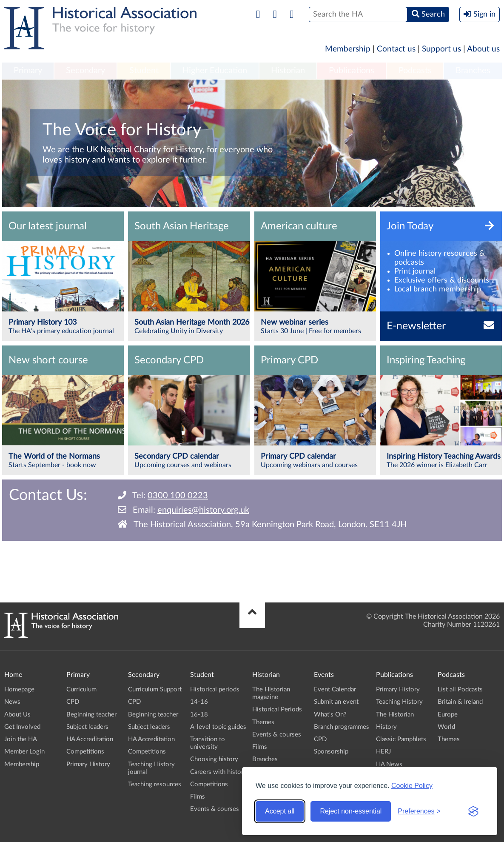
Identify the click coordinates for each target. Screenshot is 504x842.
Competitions (85, 752)
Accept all (280, 811)
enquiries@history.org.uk (203, 510)
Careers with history (218, 772)
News (12, 702)
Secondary (85, 71)
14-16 (199, 702)
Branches (473, 71)
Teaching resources (155, 784)
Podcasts (415, 71)
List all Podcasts (460, 689)
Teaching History (399, 702)
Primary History (88, 764)
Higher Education (215, 71)
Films (198, 797)
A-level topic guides (218, 727)
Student (144, 71)
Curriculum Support (155, 689)
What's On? (330, 715)
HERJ (383, 752)
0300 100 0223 (178, 496)
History (386, 727)
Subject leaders (87, 727)
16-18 (199, 715)
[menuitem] (28, 71)
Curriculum (81, 689)
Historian (288, 71)
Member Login (24, 752)
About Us (17, 715)
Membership (348, 49)
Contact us (396, 49)
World (446, 727)
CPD (73, 702)
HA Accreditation (90, 739)
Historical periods (215, 689)
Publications (352, 71)
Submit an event (336, 702)
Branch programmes (342, 727)
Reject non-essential (351, 811)
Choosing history (214, 759)
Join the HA (21, 739)
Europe (448, 715)
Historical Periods (277, 709)
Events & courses (215, 809)
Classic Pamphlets (401, 739)
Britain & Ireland (460, 702)
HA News (389, 764)
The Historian (395, 715)
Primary (28, 71)
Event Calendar (335, 689)
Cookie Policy (412, 786)
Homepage (19, 689)
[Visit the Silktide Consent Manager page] (473, 811)
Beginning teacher (91, 715)
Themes (263, 722)
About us (483, 49)
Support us (441, 49)
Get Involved (22, 727)
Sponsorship (331, 752)
